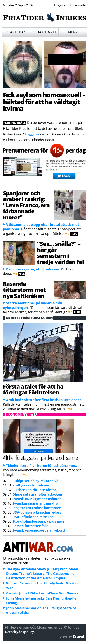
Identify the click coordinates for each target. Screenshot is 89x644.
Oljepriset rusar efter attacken (37, 494)
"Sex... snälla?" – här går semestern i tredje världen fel (60, 253)
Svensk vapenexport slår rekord (39, 530)
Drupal (78, 636)
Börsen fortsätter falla (30, 526)
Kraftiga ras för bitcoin (31, 485)
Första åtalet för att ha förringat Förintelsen (33, 389)
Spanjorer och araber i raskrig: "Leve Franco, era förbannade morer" (26, 205)
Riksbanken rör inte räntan (35, 490)
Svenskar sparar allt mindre (35, 503)
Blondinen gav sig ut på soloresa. (33, 269)
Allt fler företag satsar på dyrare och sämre (40, 457)
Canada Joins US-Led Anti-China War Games (42, 593)
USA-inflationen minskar (33, 517)
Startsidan (16, 32)
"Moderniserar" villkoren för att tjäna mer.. (42, 466)
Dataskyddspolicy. (20, 632)
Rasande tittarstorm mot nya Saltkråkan (24, 290)
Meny (73, 32)
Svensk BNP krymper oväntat (37, 499)
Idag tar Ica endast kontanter (36, 508)
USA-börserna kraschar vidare (37, 512)
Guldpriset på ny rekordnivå (35, 481)
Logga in (32, 134)
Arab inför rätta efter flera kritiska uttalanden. (44, 400)
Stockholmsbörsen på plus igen (38, 521)
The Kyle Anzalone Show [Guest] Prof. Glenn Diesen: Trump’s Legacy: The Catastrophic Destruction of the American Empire (42, 573)
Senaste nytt (44, 32)
